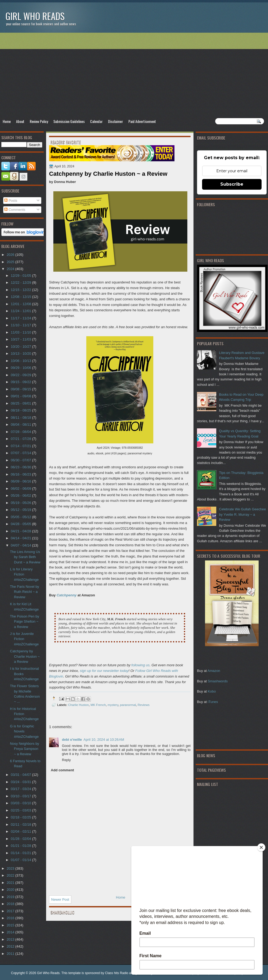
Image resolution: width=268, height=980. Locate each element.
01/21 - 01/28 (21, 846)
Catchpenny (66, 595)
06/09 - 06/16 (21, 481)
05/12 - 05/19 (21, 510)
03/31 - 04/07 (21, 775)
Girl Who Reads (35, 16)
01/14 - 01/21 (21, 853)
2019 (11, 897)
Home (7, 121)
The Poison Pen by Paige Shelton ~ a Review (25, 622)
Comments (15, 210)
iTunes (213, 702)
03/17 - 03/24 (21, 789)
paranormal (128, 705)
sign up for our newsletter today (104, 671)
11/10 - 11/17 (21, 325)
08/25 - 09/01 (21, 403)
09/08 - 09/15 (21, 389)
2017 (11, 911)
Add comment (63, 770)
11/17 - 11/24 (21, 318)
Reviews (144, 705)
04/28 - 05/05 (21, 524)
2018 (11, 904)
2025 (11, 262)
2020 (11, 890)
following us (140, 665)
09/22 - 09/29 (21, 375)
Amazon (214, 671)
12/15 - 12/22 (21, 290)
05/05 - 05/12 (21, 517)
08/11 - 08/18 (21, 418)
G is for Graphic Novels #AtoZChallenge (24, 731)
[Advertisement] (134, 75)
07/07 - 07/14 (21, 453)
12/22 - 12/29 (21, 283)
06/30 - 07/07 (21, 460)
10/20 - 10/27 (21, 347)
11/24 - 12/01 (21, 311)
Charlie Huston (78, 705)
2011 (11, 954)
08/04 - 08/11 (21, 424)
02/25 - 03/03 (21, 810)
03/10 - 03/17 (21, 796)
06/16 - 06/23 (21, 474)
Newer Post (60, 899)
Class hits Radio (117, 973)
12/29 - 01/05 (21, 276)
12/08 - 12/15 (21, 297)
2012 (11, 946)
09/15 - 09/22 (21, 382)
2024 (11, 269)
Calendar (96, 121)
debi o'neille (72, 740)
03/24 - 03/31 (21, 782)
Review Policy (39, 121)
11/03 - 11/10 (21, 332)
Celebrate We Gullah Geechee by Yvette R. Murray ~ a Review (242, 514)
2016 (11, 918)
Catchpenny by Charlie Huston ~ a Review (25, 656)
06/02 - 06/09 (21, 489)
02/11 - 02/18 (21, 824)
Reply (66, 760)
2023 (11, 868)
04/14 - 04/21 (21, 538)
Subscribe (232, 184)
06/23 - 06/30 (21, 467)
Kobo (212, 691)
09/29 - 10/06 (21, 368)
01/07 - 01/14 (21, 860)
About (20, 121)
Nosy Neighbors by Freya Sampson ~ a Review (25, 749)
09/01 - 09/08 (21, 396)
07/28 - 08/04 (21, 432)
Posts (11, 201)
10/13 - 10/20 (21, 354)
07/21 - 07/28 (21, 439)
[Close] (261, 847)
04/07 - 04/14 (21, 545)
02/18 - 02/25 (21, 817)
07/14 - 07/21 (21, 446)
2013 (11, 939)
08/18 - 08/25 (21, 410)
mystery (113, 705)
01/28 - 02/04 (21, 839)
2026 (11, 255)
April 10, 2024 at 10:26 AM (104, 740)
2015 (11, 925)
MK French (98, 705)
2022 (11, 875)
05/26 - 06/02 (21, 495)
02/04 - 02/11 (21, 831)
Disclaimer (116, 121)
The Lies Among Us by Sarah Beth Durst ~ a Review (25, 557)
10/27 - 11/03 (21, 339)
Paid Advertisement (142, 121)
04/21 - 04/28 (21, 531)
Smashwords (218, 681)
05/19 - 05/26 (21, 503)
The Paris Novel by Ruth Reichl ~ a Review (25, 592)
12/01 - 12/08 (21, 304)
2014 (11, 932)
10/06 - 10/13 (21, 361)
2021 (11, 883)
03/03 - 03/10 (21, 803)
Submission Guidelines (69, 121)
